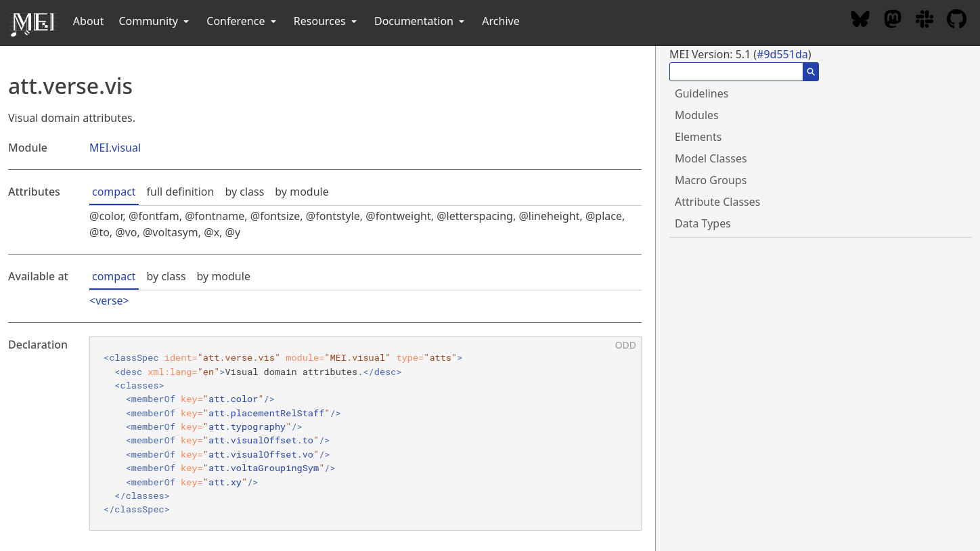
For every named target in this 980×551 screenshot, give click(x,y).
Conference (242, 21)
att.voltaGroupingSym (264, 468)
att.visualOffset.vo (261, 454)
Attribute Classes (717, 202)
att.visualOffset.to (261, 440)
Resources (327, 21)
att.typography (247, 426)
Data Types (703, 223)
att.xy (225, 482)
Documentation (421, 21)
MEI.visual (115, 148)
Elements (698, 137)
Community (155, 21)
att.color (233, 399)
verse (109, 301)
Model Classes (711, 158)
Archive (500, 21)
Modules (697, 115)
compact (114, 192)
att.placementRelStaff (266, 413)
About (88, 21)
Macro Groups (711, 180)
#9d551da (782, 54)
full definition (181, 192)
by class (244, 192)
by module (302, 192)
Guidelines (701, 93)
